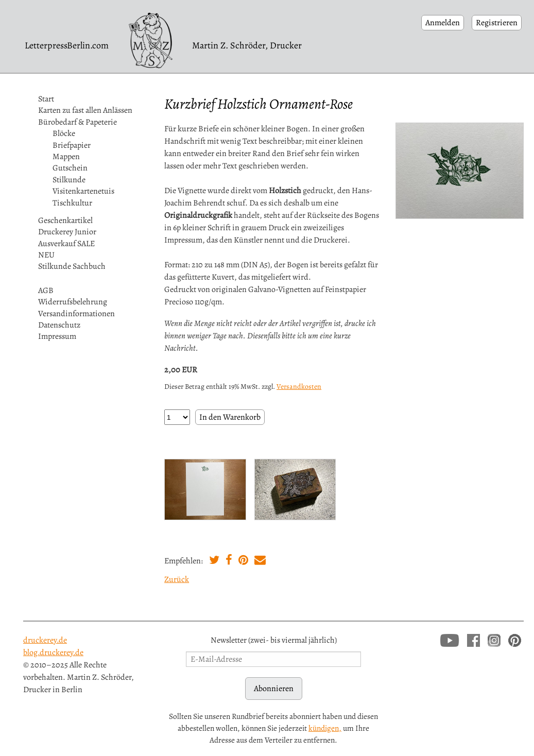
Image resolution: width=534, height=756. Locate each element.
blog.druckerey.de (53, 652)
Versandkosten (299, 386)
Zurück (177, 579)
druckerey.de (45, 640)
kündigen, (325, 728)
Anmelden (443, 23)
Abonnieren (274, 689)
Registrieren (497, 23)
